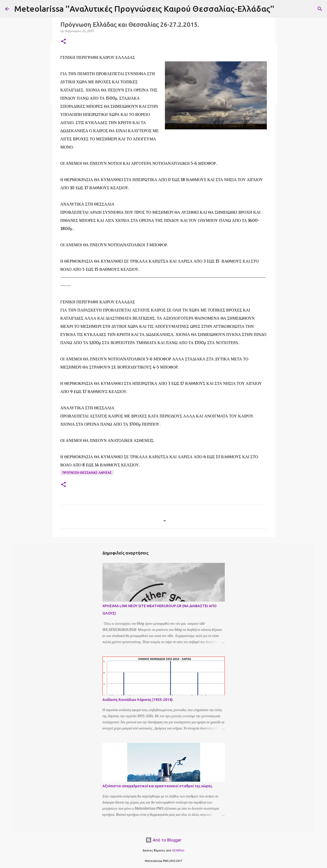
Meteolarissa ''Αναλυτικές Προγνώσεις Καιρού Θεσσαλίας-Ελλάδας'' (144, 9)
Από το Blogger (163, 840)
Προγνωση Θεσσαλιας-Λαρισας (87, 473)
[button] (63, 42)
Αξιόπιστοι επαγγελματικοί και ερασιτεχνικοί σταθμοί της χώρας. (158, 786)
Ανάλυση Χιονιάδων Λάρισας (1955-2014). (138, 700)
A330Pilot (178, 850)
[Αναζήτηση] (320, 9)
